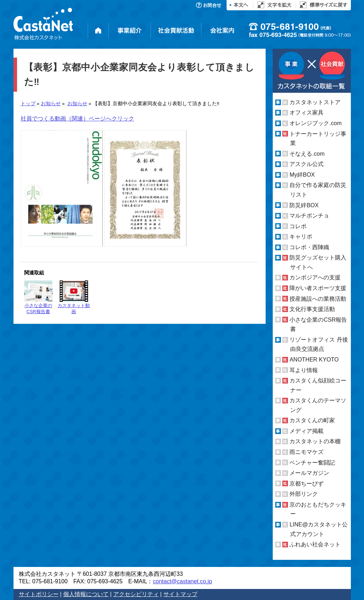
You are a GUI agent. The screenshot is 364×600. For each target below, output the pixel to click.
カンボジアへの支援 (315, 277)
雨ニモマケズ (306, 452)
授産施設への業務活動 (318, 299)
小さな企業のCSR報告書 (38, 297)
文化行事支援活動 (312, 309)
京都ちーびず (306, 484)
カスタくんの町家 (312, 420)
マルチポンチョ (309, 216)
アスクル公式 (306, 164)
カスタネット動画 (74, 297)
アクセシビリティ (136, 594)
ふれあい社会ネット (315, 544)
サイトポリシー (39, 594)
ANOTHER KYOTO (314, 360)
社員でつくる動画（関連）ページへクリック (77, 119)
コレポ (298, 226)
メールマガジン (309, 473)
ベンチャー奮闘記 (312, 463)
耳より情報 (304, 370)
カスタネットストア (315, 102)
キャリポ (301, 237)
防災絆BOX (304, 205)
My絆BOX (302, 175)
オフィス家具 (306, 112)
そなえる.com (307, 154)
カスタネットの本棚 (315, 441)
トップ (28, 104)
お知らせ (51, 104)
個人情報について (86, 594)
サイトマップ (180, 594)
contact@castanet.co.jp (182, 581)
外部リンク (304, 494)
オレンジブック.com (316, 123)
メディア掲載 (306, 431)
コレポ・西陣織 (309, 247)
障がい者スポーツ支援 (318, 288)
